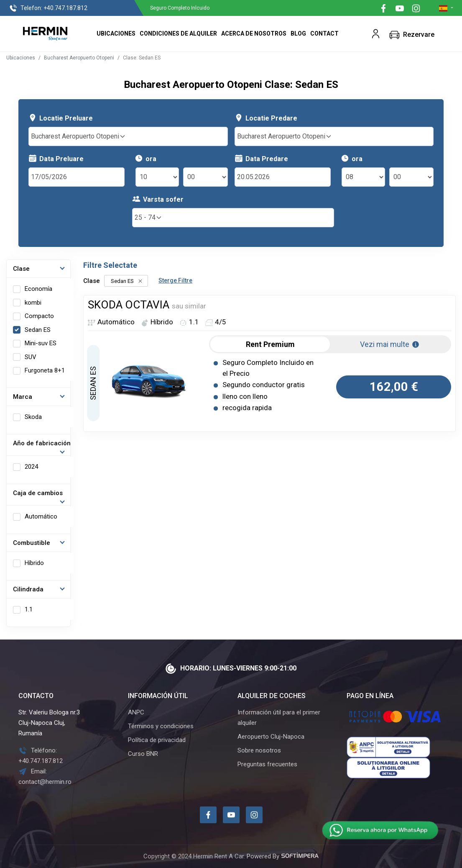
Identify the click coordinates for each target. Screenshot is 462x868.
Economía (38, 289)
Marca (23, 397)
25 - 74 (148, 217)
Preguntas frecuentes (267, 764)
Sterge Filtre (175, 280)
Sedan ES (38, 330)
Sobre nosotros (259, 750)
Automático (41, 516)
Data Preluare (56, 158)
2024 (31, 467)
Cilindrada (28, 589)
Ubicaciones (116, 33)
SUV (31, 357)
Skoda (33, 417)
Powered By (283, 856)
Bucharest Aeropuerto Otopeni (79, 58)
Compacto (39, 316)
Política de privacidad (157, 740)
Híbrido (34, 563)
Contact (324, 33)
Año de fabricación (42, 443)
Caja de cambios (38, 493)
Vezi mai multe (390, 344)
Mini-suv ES (41, 343)
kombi (33, 303)
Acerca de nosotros (254, 33)
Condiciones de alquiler (178, 33)
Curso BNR (143, 754)
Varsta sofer (158, 199)
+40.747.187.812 (48, 8)
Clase (21, 269)
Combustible (32, 543)
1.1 (29, 609)
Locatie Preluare (61, 118)
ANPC (136, 712)
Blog (298, 33)
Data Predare (261, 158)
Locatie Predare (266, 118)
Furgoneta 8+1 (45, 370)
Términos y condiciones (161, 726)
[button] (376, 34)
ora (145, 158)
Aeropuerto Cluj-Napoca (271, 737)
